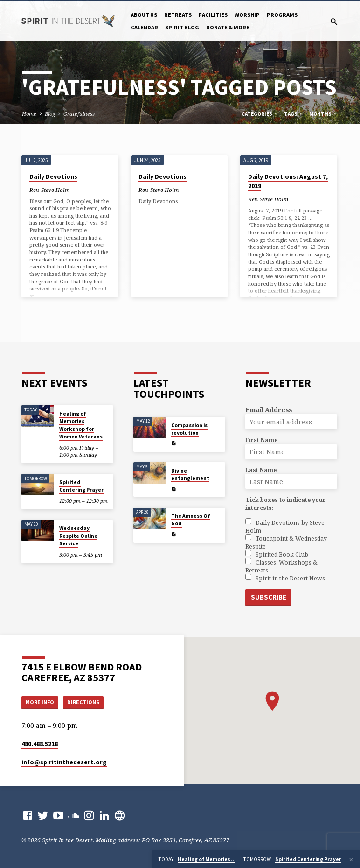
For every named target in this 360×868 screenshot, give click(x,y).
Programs (282, 15)
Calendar (144, 27)
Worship (247, 15)
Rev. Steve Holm (49, 190)
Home (29, 114)
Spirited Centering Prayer (81, 486)
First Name (261, 440)
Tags (294, 114)
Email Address (269, 410)
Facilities (213, 15)
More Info (42, 702)
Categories (260, 114)
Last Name (261, 470)
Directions (87, 702)
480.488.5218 (40, 744)
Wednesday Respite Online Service (78, 536)
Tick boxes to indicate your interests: (286, 504)
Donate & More (228, 27)
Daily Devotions (53, 177)
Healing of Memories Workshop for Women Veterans (81, 425)
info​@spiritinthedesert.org (64, 762)
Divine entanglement (190, 474)
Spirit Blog (182, 27)
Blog (50, 114)
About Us (144, 15)
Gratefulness (79, 114)
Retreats (178, 15)
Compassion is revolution (189, 429)
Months (324, 114)
